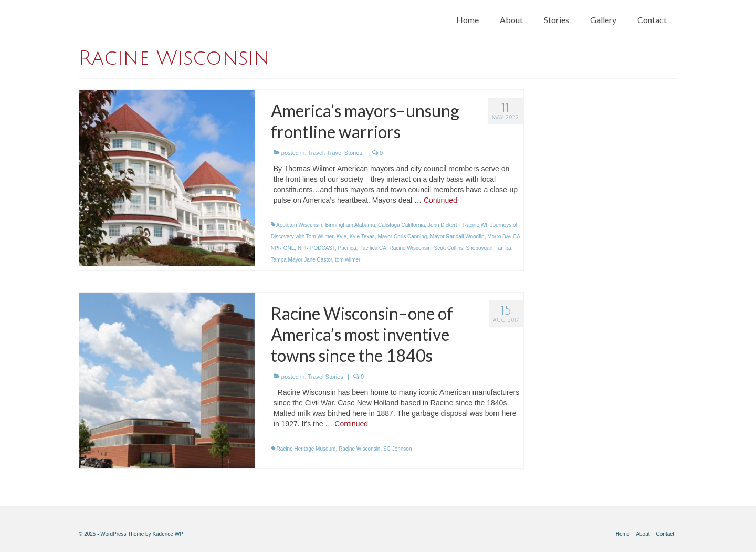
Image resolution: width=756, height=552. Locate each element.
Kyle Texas (362, 237)
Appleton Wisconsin (299, 225)
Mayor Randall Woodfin (457, 237)
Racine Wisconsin (410, 248)
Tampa (503, 248)
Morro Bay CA (504, 237)
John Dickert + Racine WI (458, 225)
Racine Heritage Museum (306, 449)
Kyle (342, 237)
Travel (316, 153)
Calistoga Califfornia (401, 225)
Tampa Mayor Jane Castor (302, 260)
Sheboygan (480, 248)
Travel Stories (344, 153)
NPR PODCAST (316, 248)
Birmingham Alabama (350, 225)
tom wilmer (348, 260)
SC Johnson (397, 449)
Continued (440, 200)
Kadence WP (167, 534)
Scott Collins (448, 248)
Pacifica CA (373, 248)
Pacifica (347, 248)
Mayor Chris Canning (402, 237)
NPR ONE (283, 248)
